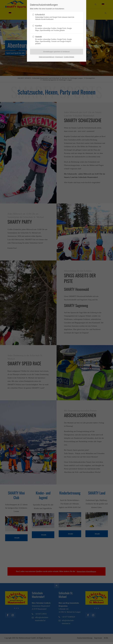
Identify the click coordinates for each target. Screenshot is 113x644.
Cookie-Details (69, 57)
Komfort (55, 28)
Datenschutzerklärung (47, 57)
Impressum (59, 57)
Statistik (55, 40)
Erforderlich (55, 17)
